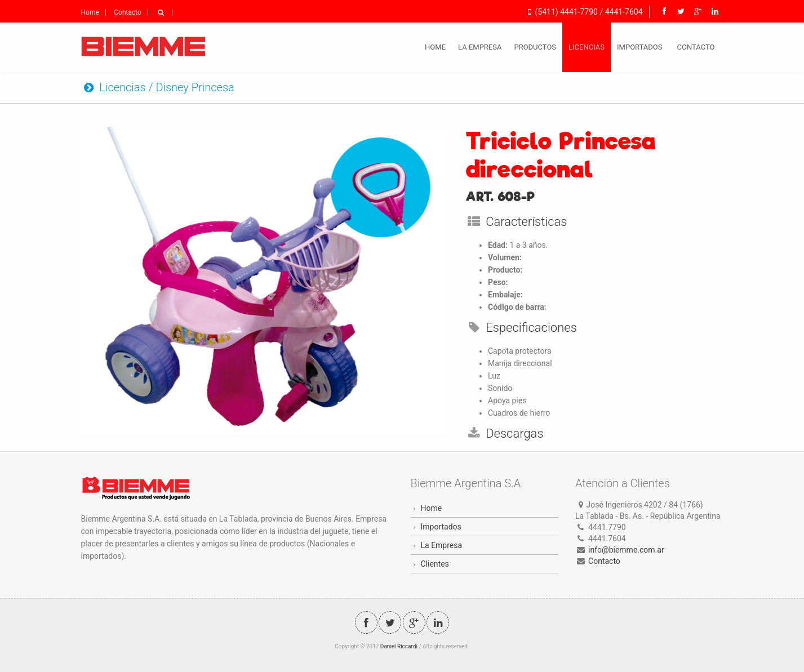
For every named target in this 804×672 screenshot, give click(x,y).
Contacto (128, 12)
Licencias (587, 47)
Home (90, 12)
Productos (535, 47)
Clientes (435, 564)
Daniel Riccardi (399, 646)
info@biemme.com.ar (626, 550)
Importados (639, 47)
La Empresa (480, 47)
